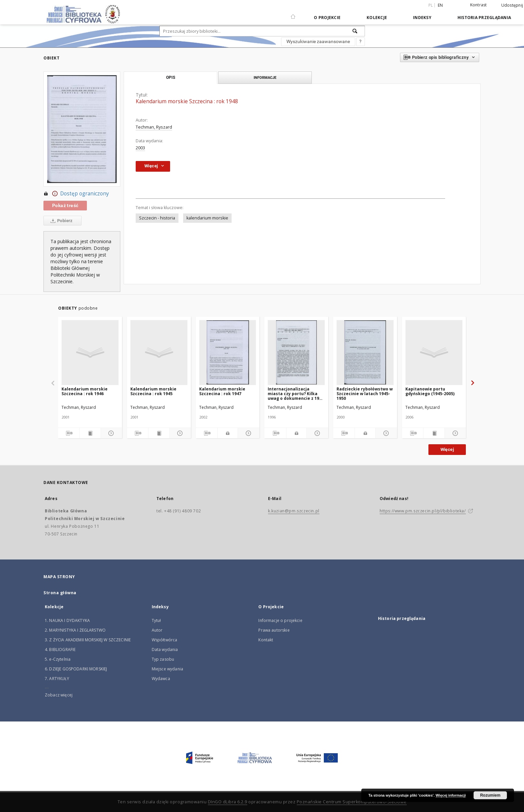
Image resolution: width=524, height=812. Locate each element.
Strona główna (60, 593)
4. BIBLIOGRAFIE (60, 649)
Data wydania (165, 649)
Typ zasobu (163, 659)
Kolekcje (377, 18)
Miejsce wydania (167, 669)
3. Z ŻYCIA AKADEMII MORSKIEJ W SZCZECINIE (88, 640)
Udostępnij (512, 5)
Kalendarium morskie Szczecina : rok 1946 (85, 391)
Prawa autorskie (274, 630)
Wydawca (161, 679)
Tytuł (156, 620)
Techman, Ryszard (154, 127)
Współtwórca (165, 640)
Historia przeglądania (484, 18)
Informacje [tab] (265, 77)
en (440, 5)
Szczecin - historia (157, 218)
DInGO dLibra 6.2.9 (228, 802)
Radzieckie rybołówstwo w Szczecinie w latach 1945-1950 (365, 394)
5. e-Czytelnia (58, 659)
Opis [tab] (171, 77)
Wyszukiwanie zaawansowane (318, 41)
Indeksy (422, 18)
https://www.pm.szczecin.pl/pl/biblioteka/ (423, 511)
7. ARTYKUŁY (57, 679)
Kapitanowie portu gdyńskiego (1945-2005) (430, 391)
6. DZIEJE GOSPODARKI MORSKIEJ (76, 669)
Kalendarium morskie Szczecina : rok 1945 (153, 391)
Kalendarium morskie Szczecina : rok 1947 (222, 391)
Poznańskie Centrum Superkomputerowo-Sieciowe (352, 802)
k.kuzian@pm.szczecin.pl (294, 511)
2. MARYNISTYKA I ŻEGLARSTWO (75, 630)
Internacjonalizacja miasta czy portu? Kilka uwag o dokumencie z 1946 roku (296, 394)
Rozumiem (490, 795)
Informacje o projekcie (280, 620)
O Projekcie (327, 18)
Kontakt (266, 640)
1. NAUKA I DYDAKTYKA (67, 620)
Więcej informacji (451, 795)
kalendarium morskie (207, 218)
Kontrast (479, 5)
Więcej (447, 449)
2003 (140, 148)
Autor (157, 630)
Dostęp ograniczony (76, 194)
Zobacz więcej (59, 695)
